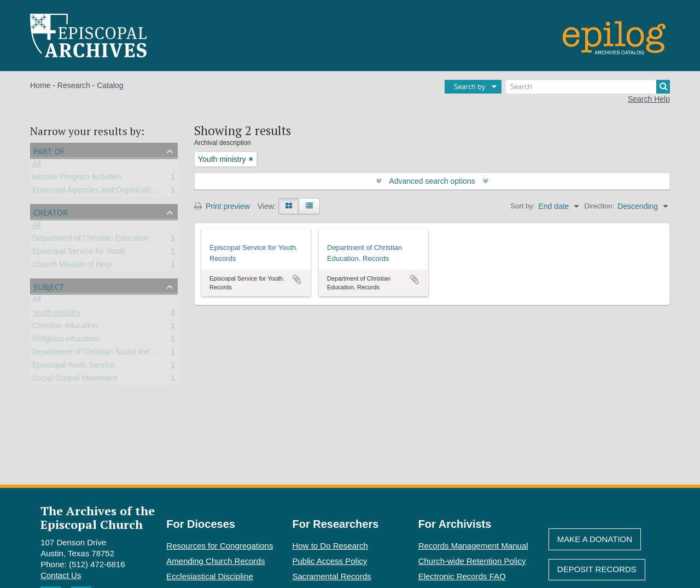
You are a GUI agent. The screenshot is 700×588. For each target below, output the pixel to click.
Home (40, 85)
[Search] (588, 87)
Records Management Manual (473, 546)
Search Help (649, 99)
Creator (51, 211)
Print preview (222, 206)
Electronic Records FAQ (462, 576)
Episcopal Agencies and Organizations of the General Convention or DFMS (160, 192)
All (37, 166)
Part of (49, 150)
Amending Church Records (215, 561)
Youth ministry (56, 315)
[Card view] (289, 206)
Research (74, 85)
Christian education (65, 328)
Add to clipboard (297, 280)
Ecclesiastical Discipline (209, 576)
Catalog (110, 85)
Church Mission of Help (72, 266)
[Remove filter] (251, 159)
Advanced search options (432, 181)
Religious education (66, 341)
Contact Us (61, 575)
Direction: (599, 206)
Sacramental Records (332, 576)
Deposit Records (597, 569)
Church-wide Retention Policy (472, 561)
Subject (49, 286)
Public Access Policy (330, 561)
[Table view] (309, 206)
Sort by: (523, 206)
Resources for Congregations (220, 546)
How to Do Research (330, 546)
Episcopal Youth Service (73, 367)
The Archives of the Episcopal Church (98, 517)
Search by (470, 86)
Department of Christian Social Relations (101, 354)
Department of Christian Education (91, 240)
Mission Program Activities (77, 179)
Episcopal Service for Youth (79, 253)
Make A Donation (595, 539)
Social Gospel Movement (75, 380)
